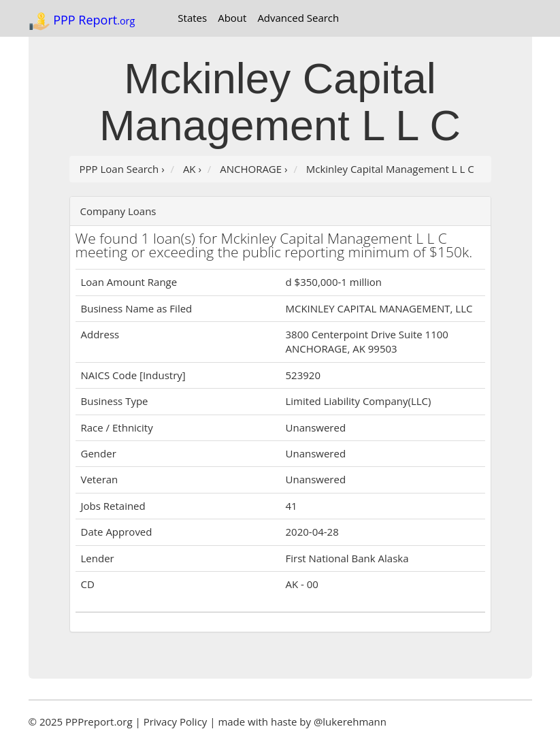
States (192, 18)
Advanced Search (298, 18)
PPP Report (82, 21)
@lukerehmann (350, 722)
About (232, 18)
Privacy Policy (176, 722)
